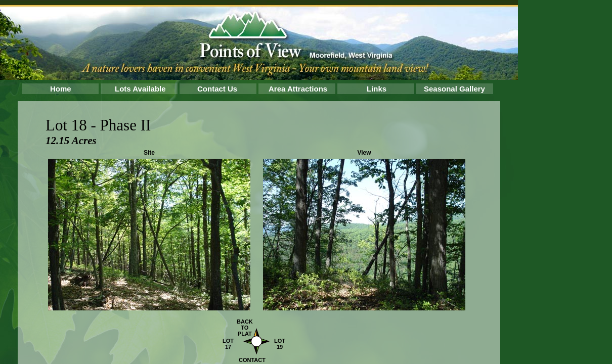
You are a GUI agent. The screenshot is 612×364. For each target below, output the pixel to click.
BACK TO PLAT (245, 328)
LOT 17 (228, 344)
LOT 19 (280, 344)
